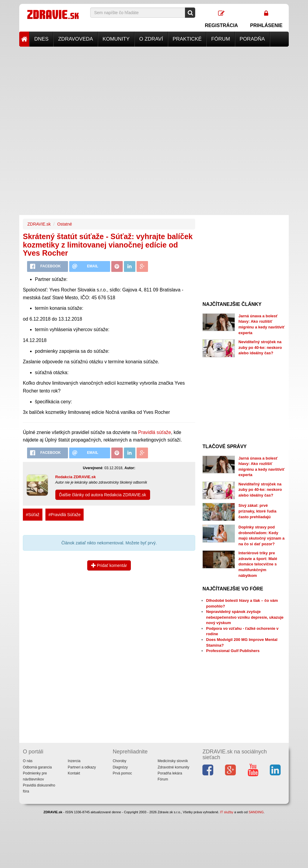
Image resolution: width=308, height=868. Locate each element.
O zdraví (151, 39)
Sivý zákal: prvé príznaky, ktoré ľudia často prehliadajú (257, 511)
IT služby (227, 812)
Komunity (116, 39)
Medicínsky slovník (173, 761)
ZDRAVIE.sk (39, 224)
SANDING (256, 812)
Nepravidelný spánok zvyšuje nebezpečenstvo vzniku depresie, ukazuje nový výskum (245, 617)
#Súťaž (33, 515)
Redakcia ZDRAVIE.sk (76, 477)
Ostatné (65, 224)
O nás (28, 761)
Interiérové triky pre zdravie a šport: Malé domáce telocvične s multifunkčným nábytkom (258, 564)
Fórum (220, 39)
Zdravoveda (75, 39)
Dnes (41, 39)
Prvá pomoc (122, 773)
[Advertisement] (154, 89)
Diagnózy (120, 767)
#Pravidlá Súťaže (65, 515)
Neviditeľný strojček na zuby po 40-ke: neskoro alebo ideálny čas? (260, 347)
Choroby (120, 761)
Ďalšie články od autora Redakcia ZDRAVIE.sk (103, 495)
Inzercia (74, 761)
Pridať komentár (109, 565)
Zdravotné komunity (173, 767)
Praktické (187, 39)
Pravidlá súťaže (154, 432)
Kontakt (74, 773)
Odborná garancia (37, 767)
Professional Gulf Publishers (233, 651)
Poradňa (252, 39)
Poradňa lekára (170, 773)
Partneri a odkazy (82, 767)
